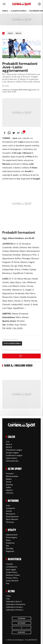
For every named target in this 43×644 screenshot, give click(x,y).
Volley (9, 487)
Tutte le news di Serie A (12, 343)
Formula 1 (10, 474)
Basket (9, 479)
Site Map (10, 549)
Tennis (9, 482)
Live (8, 442)
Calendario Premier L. (15, 610)
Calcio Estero (12, 458)
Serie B (9, 447)
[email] (18, 133)
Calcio (10, 33)
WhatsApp (21, 632)
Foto (8, 599)
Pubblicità (10, 543)
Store (8, 540)
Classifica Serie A (19, 11)
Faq (8, 583)
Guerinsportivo (12, 517)
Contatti (9, 564)
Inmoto (9, 511)
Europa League (12, 453)
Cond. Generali (12, 581)
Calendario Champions (16, 604)
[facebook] (5, 133)
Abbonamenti (12, 535)
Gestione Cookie (13, 575)
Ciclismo (10, 493)
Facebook (22, 618)
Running (9, 485)
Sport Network (12, 519)
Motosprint (11, 514)
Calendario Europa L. (15, 607)
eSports (9, 490)
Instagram (21, 623)
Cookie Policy (12, 572)
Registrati (10, 551)
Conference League (14, 455)
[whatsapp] (9, 133)
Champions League (14, 450)
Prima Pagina (11, 537)
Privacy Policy (12, 578)
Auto (8, 506)
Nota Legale (11, 570)
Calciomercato (12, 461)
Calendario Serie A (14, 602)
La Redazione (12, 567)
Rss (7, 546)
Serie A (5, 11)
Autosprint (10, 508)
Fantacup (10, 522)
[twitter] (14, 133)
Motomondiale (12, 476)
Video (8, 596)
